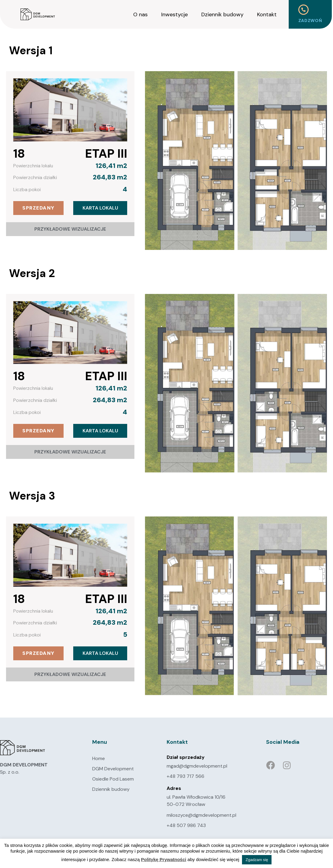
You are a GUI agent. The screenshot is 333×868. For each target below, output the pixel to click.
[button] (38, 208)
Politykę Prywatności (164, 859)
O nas (140, 14)
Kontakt (267, 14)
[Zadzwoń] (303, 10)
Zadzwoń (310, 21)
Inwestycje (174, 14)
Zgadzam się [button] (257, 860)
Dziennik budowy (222, 14)
